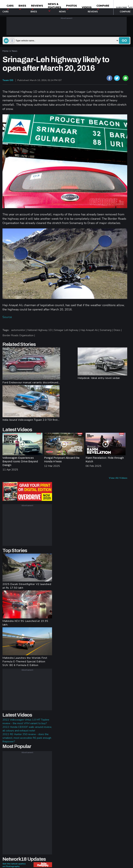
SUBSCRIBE (122, 7)
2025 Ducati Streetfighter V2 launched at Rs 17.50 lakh (27, 586)
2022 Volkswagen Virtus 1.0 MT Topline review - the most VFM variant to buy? (26, 722)
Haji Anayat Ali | (90, 330)
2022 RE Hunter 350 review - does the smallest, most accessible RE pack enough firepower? (27, 738)
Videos (87, 7)
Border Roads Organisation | (19, 335)
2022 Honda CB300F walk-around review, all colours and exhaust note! (27, 729)
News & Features (55, 7)
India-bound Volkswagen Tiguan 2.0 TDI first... (31, 420)
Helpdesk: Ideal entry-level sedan (99, 378)
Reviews (37, 7)
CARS (10, 7)
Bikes (22, 7)
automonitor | (19, 330)
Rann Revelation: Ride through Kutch (105, 460)
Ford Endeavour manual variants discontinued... (31, 383)
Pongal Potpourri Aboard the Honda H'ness (62, 460)
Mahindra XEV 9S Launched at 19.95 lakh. (25, 623)
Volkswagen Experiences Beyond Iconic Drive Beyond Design (20, 461)
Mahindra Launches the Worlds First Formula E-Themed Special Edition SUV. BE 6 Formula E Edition (25, 662)
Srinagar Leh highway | (67, 330)
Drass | (118, 330)
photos (71, 7)
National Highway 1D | (41, 330)
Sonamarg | (107, 330)
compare (103, 7)
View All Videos (118, 478)
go (124, 40)
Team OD (8, 80)
